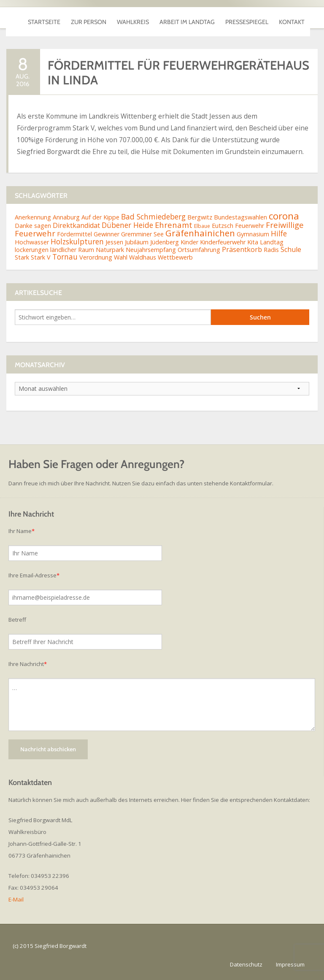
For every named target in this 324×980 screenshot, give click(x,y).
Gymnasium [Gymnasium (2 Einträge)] (253, 234)
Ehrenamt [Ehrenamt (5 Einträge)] (174, 225)
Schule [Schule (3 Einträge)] (291, 249)
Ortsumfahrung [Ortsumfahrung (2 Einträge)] (199, 250)
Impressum (290, 964)
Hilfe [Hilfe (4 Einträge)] (279, 233)
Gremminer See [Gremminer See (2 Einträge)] (142, 234)
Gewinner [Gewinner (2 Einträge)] (107, 234)
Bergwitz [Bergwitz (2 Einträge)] (200, 217)
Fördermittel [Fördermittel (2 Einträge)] (74, 234)
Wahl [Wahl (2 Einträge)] (121, 257)
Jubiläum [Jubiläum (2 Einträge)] (137, 242)
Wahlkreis (133, 18)
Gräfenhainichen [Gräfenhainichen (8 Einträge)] (200, 233)
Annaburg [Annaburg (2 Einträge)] (66, 217)
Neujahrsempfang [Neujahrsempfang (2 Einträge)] (151, 250)
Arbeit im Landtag (187, 18)
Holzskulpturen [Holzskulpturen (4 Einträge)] (77, 241)
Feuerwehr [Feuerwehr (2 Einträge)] (250, 226)
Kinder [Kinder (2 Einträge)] (189, 242)
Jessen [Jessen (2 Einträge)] (114, 242)
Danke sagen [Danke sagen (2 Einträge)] (33, 226)
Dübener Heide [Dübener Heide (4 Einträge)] (127, 225)
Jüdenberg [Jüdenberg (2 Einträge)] (165, 242)
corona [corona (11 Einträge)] (284, 216)
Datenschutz (246, 964)
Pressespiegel (247, 18)
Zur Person (89, 18)
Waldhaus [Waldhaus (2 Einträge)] (143, 257)
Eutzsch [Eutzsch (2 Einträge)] (223, 226)
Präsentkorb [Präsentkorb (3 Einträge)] (242, 249)
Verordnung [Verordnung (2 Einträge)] (96, 257)
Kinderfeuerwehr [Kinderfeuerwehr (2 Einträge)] (223, 242)
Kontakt (292, 18)
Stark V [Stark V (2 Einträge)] (41, 257)
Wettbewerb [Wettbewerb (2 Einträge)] (175, 257)
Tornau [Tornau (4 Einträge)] (65, 257)
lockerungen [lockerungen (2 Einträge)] (32, 250)
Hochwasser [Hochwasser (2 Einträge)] (32, 242)
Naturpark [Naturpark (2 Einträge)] (110, 250)
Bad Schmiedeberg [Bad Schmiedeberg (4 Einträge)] (153, 217)
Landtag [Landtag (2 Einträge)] (272, 242)
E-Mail (16, 899)
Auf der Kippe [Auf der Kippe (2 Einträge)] (100, 217)
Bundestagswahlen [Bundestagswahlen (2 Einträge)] (240, 217)
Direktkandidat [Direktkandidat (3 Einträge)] (76, 225)
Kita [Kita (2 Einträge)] (253, 242)
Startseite (44, 18)
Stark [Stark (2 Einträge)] (22, 257)
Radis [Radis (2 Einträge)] (271, 250)
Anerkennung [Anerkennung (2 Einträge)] (33, 217)
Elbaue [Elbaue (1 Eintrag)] (202, 226)
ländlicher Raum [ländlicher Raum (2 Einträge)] (72, 250)
